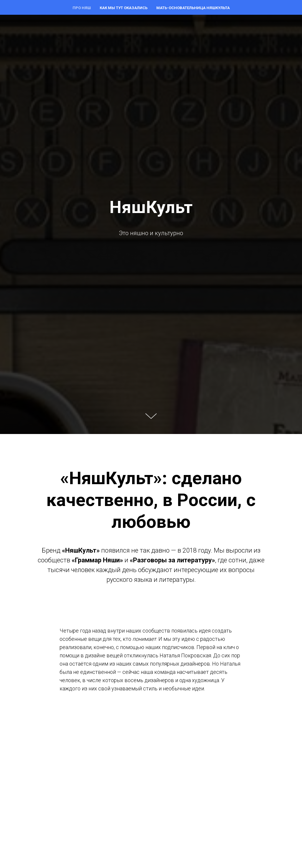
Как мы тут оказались (124, 8)
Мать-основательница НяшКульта (193, 8)
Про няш (82, 8)
